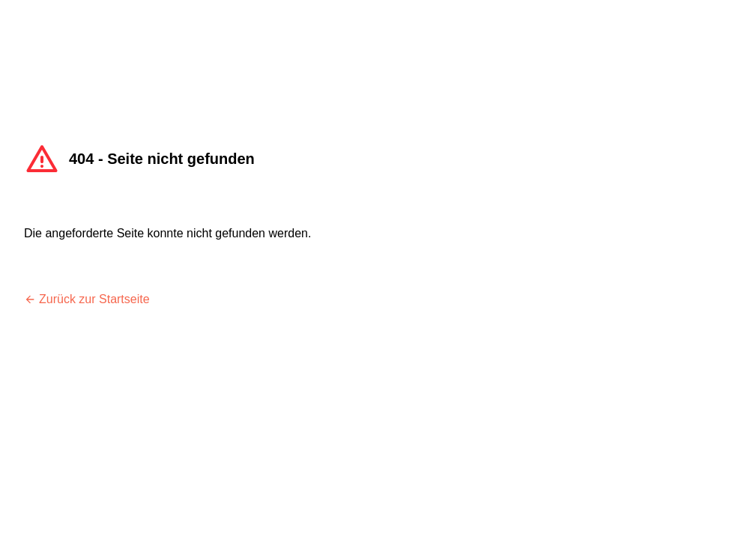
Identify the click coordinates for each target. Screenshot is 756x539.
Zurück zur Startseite (87, 299)
